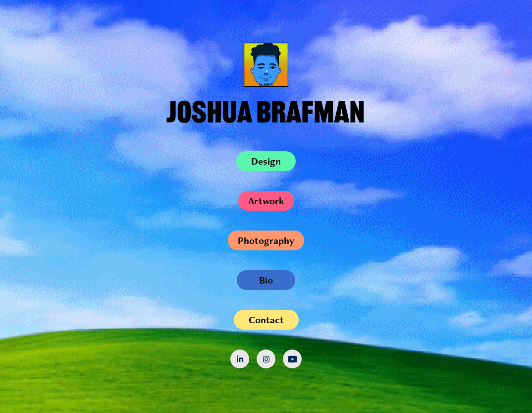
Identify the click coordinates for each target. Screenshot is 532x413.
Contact (266, 320)
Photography (266, 240)
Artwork (266, 201)
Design (266, 161)
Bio (266, 280)
